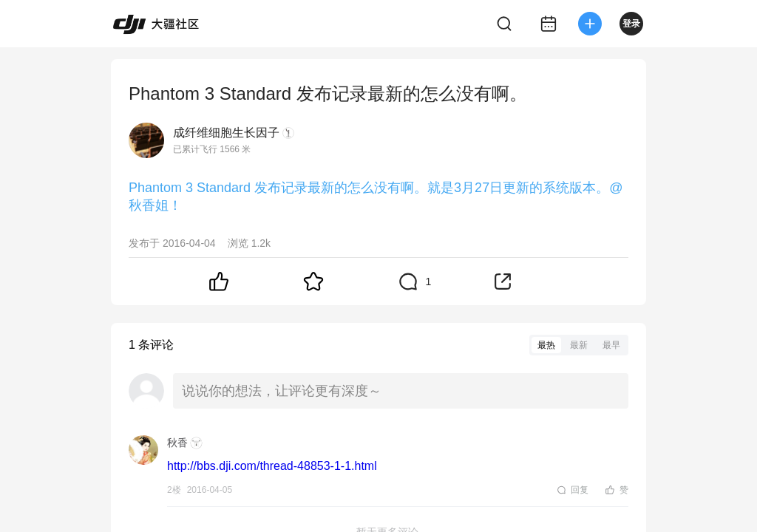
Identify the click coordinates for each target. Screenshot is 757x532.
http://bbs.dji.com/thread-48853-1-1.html (272, 466)
